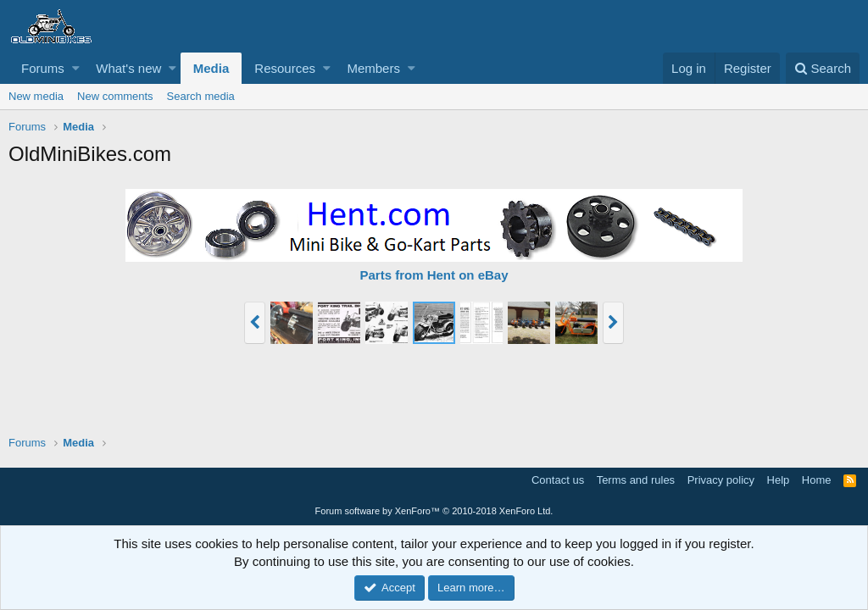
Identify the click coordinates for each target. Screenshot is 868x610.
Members (373, 68)
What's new (128, 68)
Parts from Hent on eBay (434, 275)
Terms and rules (636, 480)
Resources (285, 68)
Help (779, 480)
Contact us (558, 480)
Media (211, 68)
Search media (201, 96)
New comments (115, 96)
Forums (43, 68)
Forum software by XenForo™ (434, 511)
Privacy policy (721, 480)
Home (817, 480)
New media (36, 96)
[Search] (823, 68)
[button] (76, 68)
